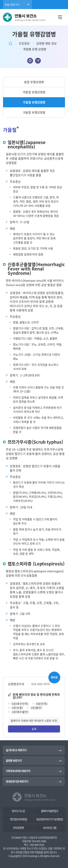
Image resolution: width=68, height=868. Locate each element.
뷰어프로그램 (50, 828)
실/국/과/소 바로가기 (16, 750)
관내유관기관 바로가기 (17, 781)
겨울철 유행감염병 (34, 112)
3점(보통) (17, 708)
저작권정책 (18, 828)
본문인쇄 (30, 61)
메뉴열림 (60, 17)
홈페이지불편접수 (50, 811)
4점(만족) (42, 704)
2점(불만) (36, 708)
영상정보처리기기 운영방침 (50, 819)
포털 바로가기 (12, 5)
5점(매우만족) (20, 704)
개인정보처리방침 (18, 819)
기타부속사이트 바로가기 (18, 771)
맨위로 (54, 677)
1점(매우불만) (20, 712)
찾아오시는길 (18, 811)
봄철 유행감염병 (34, 82)
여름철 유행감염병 (34, 92)
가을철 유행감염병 (34, 102)
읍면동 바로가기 (14, 761)
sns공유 (38, 61)
